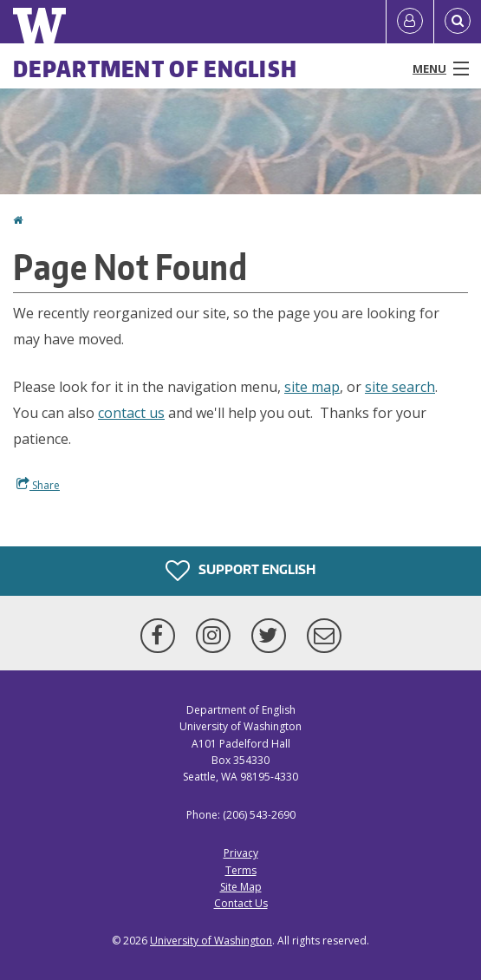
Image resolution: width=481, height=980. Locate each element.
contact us (131, 413)
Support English (240, 571)
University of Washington (211, 941)
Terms (241, 870)
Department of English (155, 69)
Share (38, 485)
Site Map (241, 887)
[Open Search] (458, 22)
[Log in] (410, 22)
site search (400, 387)
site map (312, 387)
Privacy (241, 853)
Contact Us (241, 903)
